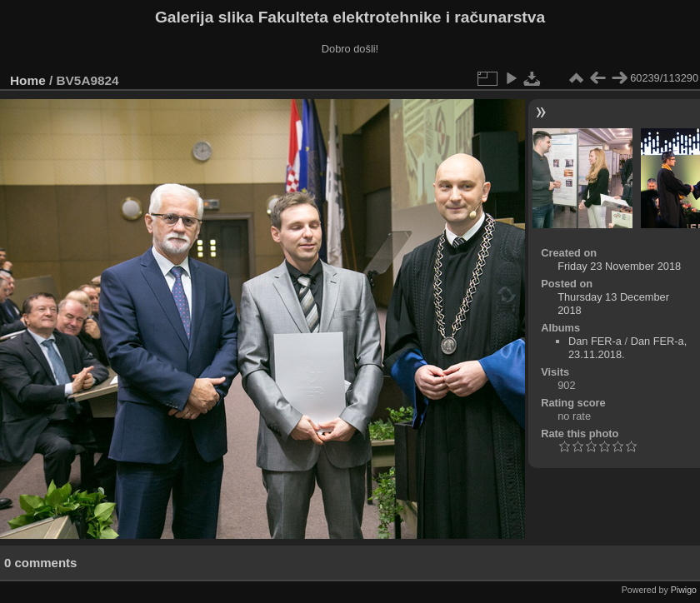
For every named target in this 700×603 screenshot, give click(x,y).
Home (28, 80)
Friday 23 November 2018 (619, 266)
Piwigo (684, 590)
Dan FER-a (595, 341)
